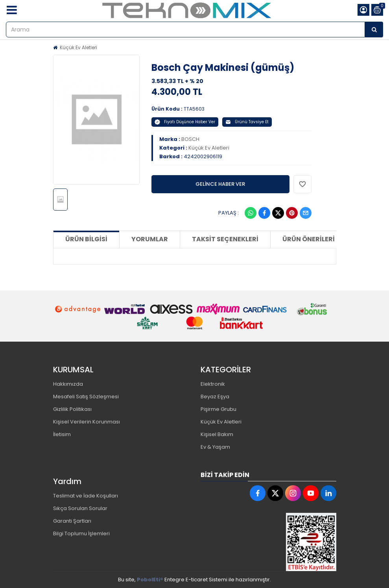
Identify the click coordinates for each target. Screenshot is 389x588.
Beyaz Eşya (215, 397)
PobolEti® (150, 580)
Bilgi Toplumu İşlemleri (81, 533)
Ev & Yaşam (215, 447)
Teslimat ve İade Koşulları (86, 496)
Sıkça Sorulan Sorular (80, 508)
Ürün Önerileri (309, 239)
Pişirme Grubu (218, 409)
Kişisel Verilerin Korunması (87, 422)
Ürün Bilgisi (86, 239)
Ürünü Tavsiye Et (247, 122)
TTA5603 (194, 109)
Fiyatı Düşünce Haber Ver (185, 122)
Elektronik (213, 384)
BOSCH (190, 139)
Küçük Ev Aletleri (78, 47)
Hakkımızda (68, 384)
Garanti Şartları (72, 521)
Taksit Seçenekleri (225, 239)
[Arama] (374, 30)
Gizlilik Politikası (72, 409)
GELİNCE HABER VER (220, 184)
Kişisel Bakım (217, 434)
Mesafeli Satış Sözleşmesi (86, 397)
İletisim (62, 434)
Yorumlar (150, 239)
